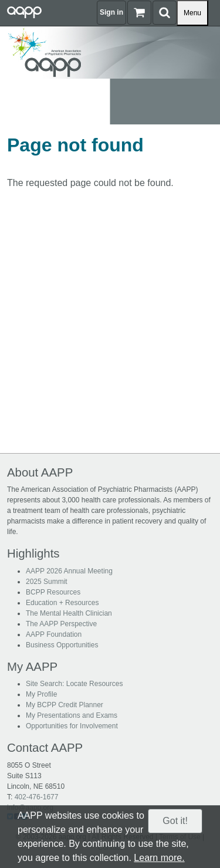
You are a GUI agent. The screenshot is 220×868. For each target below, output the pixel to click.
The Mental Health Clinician (69, 613)
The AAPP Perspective (61, 624)
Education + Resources (62, 603)
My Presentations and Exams (72, 715)
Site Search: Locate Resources (74, 684)
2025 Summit (47, 582)
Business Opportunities (62, 645)
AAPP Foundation (54, 634)
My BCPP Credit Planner (65, 705)
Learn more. (159, 858)
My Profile (41, 694)
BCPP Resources (53, 592)
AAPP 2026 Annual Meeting (69, 571)
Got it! (175, 821)
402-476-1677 (37, 797)
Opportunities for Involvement (72, 726)
